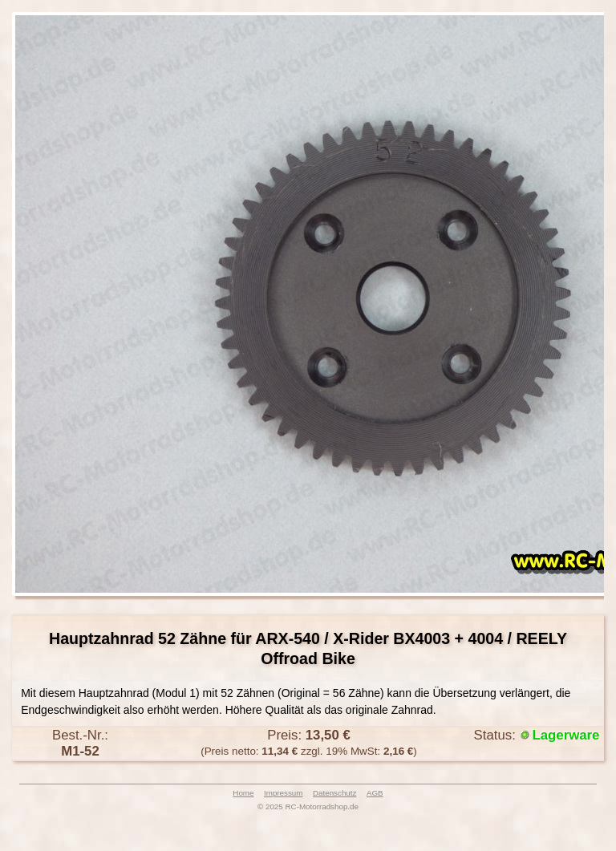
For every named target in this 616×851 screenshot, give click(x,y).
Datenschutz (334, 793)
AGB (375, 793)
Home (243, 793)
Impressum (283, 793)
